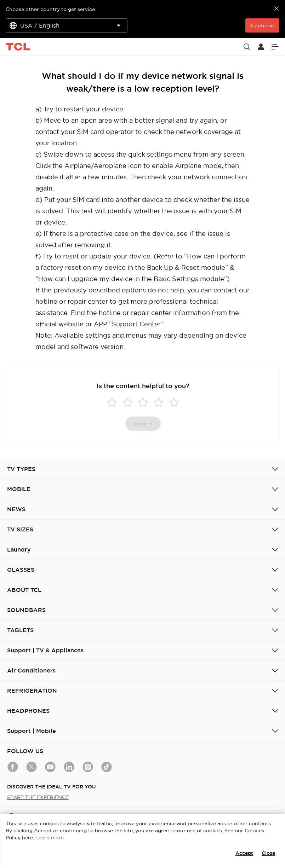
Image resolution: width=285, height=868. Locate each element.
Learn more (50, 838)
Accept (244, 853)
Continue (262, 25)
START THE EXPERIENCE (38, 797)
